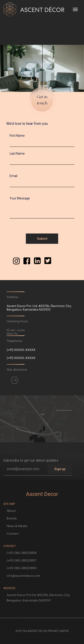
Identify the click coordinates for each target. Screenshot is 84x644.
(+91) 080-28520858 (22, 553)
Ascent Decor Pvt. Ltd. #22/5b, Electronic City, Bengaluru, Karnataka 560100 (39, 308)
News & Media (17, 526)
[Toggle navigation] (75, 9)
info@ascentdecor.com (23, 576)
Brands (12, 518)
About (11, 511)
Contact (13, 534)
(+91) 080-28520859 (22, 568)
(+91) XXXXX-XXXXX (21, 350)
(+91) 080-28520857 (22, 560)
